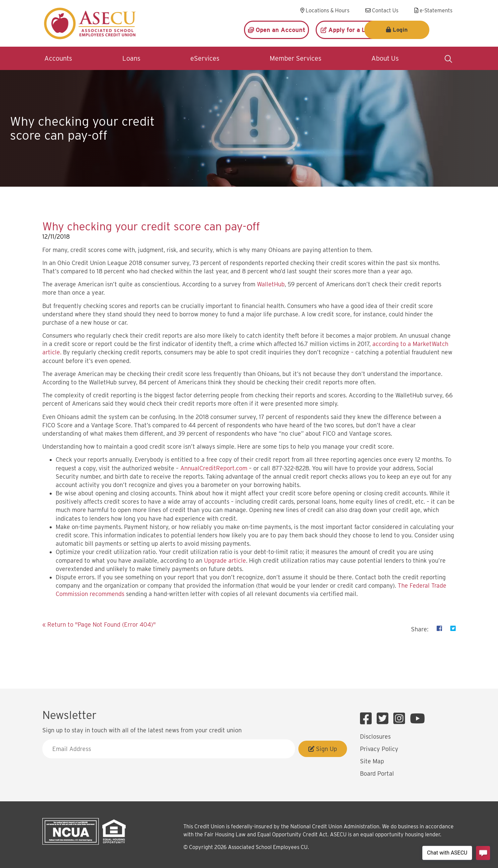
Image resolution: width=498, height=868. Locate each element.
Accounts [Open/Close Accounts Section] (58, 58)
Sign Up (323, 749)
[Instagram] (401, 719)
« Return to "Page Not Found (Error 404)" (99, 624)
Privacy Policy (379, 749)
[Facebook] (367, 719)
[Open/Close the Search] (448, 58)
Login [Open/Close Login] (425, 30)
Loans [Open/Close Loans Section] (131, 58)
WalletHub (271, 284)
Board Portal (377, 773)
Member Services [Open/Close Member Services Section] (295, 58)
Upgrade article (225, 560)
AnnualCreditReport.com (214, 468)
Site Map (372, 761)
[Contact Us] (382, 11)
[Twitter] (384, 719)
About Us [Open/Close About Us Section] (385, 58)
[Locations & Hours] (325, 11)
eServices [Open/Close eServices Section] (205, 58)
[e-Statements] (433, 11)
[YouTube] (417, 719)
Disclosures (375, 736)
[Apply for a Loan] (348, 30)
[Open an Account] (276, 30)
